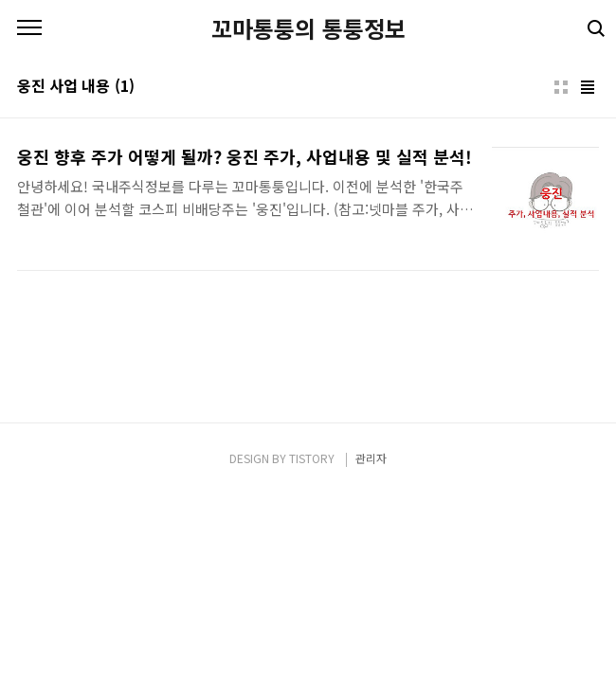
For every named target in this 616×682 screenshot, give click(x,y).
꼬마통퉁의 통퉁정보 (308, 28)
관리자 (371, 458)
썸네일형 (561, 87)
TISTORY (312, 458)
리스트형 (588, 87)
